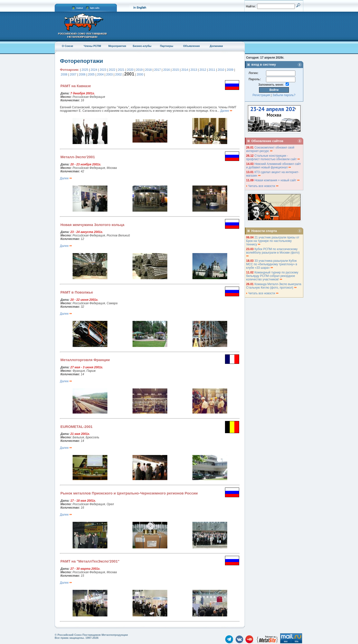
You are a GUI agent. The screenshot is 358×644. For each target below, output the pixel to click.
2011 (212, 70)
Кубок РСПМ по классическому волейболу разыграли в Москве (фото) (273, 252)
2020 (130, 70)
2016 (167, 70)
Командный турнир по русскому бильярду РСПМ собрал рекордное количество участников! (272, 276)
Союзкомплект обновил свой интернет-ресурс (270, 149)
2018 (149, 70)
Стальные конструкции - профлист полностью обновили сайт (273, 157)
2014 (185, 70)
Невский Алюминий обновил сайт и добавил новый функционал (273, 166)
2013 (194, 70)
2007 (73, 75)
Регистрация (261, 95)
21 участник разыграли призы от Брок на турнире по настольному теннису (273, 241)
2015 (176, 70)
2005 (91, 75)
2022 (112, 70)
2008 (64, 75)
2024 (94, 70)
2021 (121, 70)
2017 (157, 70)
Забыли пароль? (284, 95)
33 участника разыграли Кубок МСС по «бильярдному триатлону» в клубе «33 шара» (272, 264)
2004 (100, 75)
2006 (82, 75)
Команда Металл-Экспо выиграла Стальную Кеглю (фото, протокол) (274, 286)
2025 (85, 70)
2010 (221, 70)
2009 (230, 70)
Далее (226, 111)
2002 (118, 75)
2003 (110, 75)
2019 (139, 70)
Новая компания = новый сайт (277, 180)
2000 (140, 75)
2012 (203, 70)
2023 (103, 70)
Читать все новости (263, 186)
